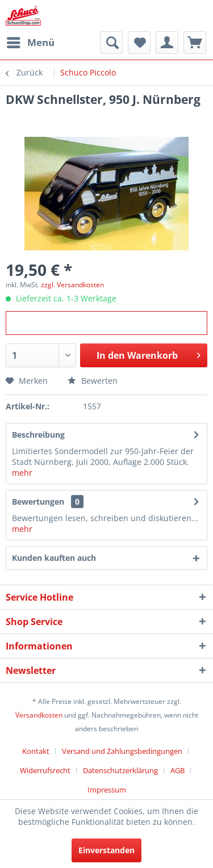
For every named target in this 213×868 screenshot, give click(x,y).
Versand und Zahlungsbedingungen (122, 751)
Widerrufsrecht (45, 770)
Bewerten (93, 381)
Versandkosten (39, 715)
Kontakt (36, 751)
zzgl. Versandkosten (72, 285)
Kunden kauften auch (54, 558)
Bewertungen (38, 502)
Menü (31, 41)
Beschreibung (38, 435)
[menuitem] (30, 43)
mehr (22, 473)
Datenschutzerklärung (120, 770)
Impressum (107, 790)
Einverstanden (106, 850)
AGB (177, 770)
